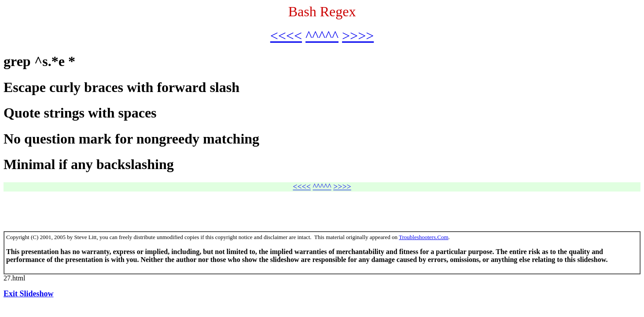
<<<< (286, 36)
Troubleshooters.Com (424, 237)
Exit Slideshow (29, 294)
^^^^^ (322, 36)
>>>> (358, 36)
